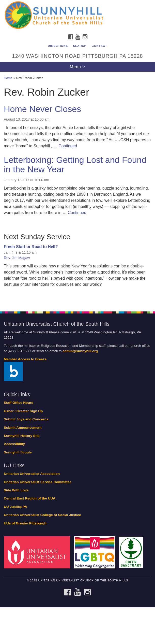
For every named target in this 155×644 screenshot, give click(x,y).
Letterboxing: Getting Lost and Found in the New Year (75, 164)
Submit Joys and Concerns (26, 419)
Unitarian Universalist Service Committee (38, 482)
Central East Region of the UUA (30, 498)
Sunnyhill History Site (22, 436)
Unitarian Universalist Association (32, 474)
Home (8, 78)
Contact (99, 46)
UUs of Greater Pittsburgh (25, 523)
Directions (58, 46)
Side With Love (16, 490)
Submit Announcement (23, 428)
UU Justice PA (15, 507)
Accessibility (14, 444)
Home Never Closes (42, 109)
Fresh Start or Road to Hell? (31, 247)
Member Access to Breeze (25, 359)
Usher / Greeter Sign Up (23, 411)
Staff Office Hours (19, 403)
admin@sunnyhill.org (80, 351)
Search (80, 46)
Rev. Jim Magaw (17, 258)
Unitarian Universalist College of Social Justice (42, 515)
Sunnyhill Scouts (18, 452)
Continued (68, 146)
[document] (77, 189)
